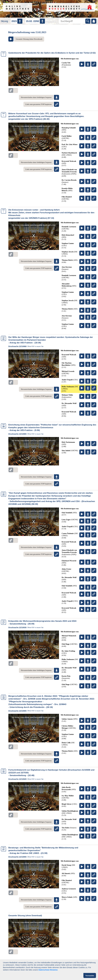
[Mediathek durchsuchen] (72, 21)
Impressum (61, 969)
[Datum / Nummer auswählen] (35, 21)
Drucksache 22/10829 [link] (27, 779)
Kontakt (77, 969)
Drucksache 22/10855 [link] (27, 857)
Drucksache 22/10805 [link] (27, 711)
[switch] (13, 90)
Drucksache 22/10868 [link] (27, 346)
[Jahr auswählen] (17, 21)
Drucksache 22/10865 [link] (27, 434)
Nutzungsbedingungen (20, 969)
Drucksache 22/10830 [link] (27, 627)
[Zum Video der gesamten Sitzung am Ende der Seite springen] (26, 39)
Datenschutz (43, 969)
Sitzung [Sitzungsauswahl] (4, 21)
